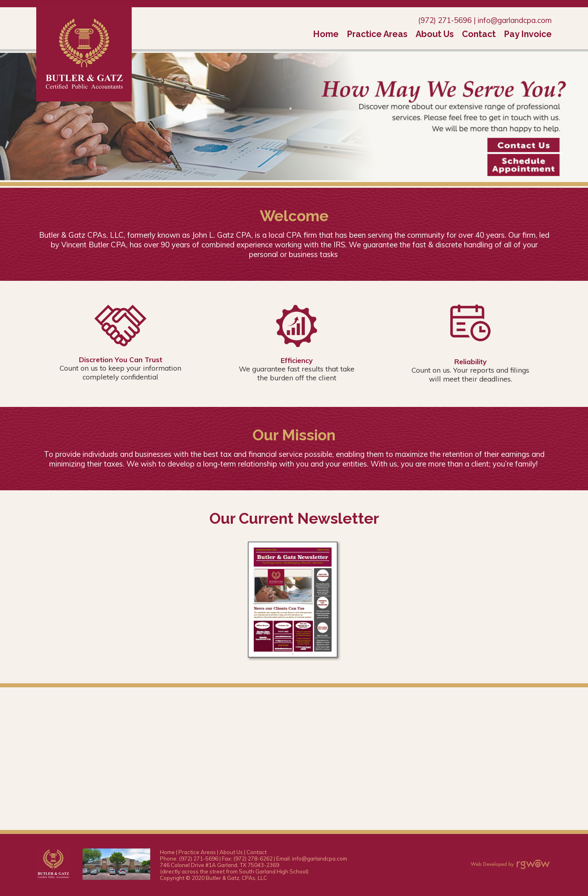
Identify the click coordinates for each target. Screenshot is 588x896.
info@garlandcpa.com (515, 20)
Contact (479, 34)
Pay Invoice (528, 34)
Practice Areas (377, 34)
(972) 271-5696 (445, 20)
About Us (435, 34)
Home (326, 34)
